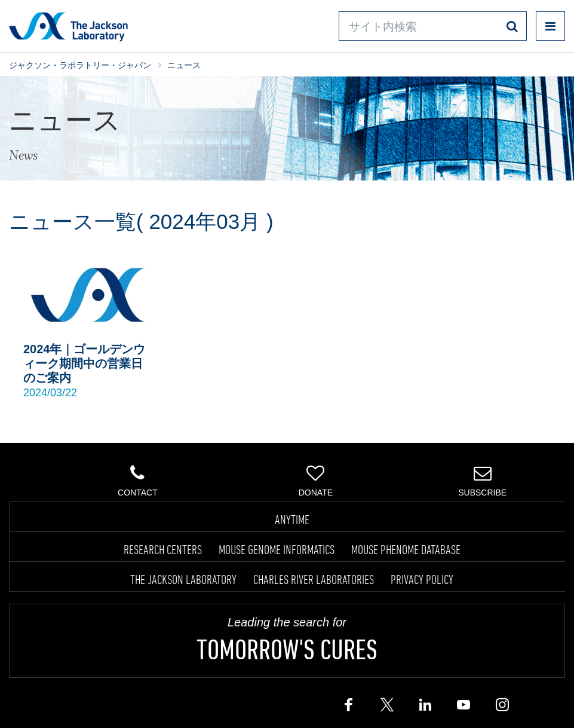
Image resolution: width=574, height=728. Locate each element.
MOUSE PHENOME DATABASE (406, 549)
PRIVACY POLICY (422, 579)
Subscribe (483, 481)
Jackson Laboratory (68, 26)
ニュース (184, 65)
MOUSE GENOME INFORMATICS (277, 549)
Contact (138, 481)
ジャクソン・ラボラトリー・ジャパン (80, 65)
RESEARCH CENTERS (163, 549)
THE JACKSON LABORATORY (183, 579)
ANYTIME (292, 519)
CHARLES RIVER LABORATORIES (314, 579)
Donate (315, 481)
